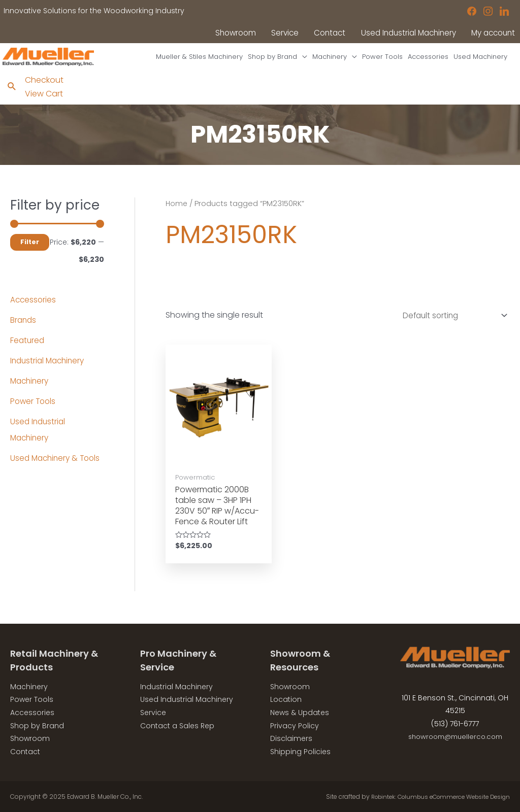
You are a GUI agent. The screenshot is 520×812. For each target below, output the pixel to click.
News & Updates (300, 712)
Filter (30, 248)
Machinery (31, 387)
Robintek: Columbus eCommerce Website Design (434, 796)
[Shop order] (449, 323)
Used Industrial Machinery (187, 699)
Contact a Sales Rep (177, 725)
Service (153, 712)
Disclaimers (291, 738)
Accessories (34, 306)
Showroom (30, 738)
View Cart (44, 100)
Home (177, 210)
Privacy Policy (295, 725)
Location (286, 699)
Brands (24, 327)
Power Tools (34, 408)
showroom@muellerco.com (455, 736)
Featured (28, 347)
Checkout (45, 87)
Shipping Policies (300, 751)
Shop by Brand (37, 725)
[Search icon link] (12, 94)
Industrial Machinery (50, 367)
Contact (25, 751)
